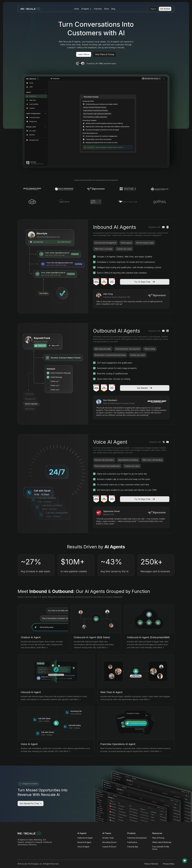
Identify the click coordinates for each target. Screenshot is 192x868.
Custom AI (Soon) (109, 847)
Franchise (98, 9)
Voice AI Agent (83, 847)
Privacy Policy (169, 864)
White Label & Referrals (162, 842)
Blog (113, 9)
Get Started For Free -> (31, 803)
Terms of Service (151, 864)
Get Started (165, 9)
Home (77, 9)
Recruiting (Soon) (109, 842)
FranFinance (132, 842)
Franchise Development (137, 838)
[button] (86, 9)
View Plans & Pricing (105, 54)
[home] (30, 9)
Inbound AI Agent (84, 842)
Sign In (153, 9)
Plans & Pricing (158, 838)
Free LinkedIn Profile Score (161, 848)
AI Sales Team (108, 838)
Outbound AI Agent (85, 838)
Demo (107, 9)
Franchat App (133, 847)
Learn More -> (42, 647)
